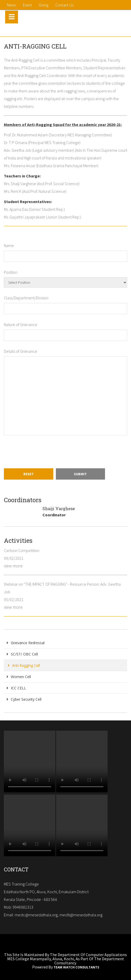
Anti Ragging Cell (24, 665)
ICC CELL (16, 688)
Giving (44, 5)
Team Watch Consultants (76, 967)
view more (13, 566)
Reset (29, 474)
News (11, 5)
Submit (80, 474)
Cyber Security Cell (24, 699)
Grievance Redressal (25, 643)
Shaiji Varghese (59, 508)
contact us (65, 5)
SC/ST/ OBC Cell (22, 654)
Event (27, 5)
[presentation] (43, 452)
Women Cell (19, 677)
